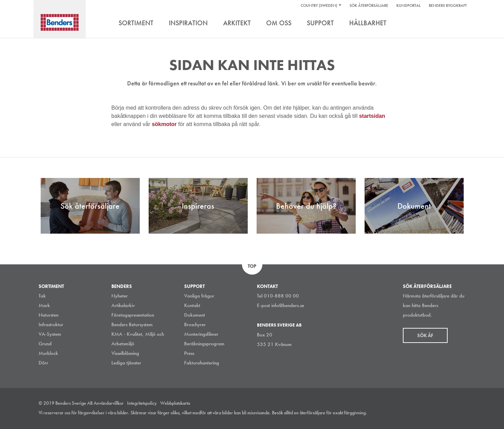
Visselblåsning (125, 353)
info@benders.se (288, 305)
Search (461, 24)
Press (189, 353)
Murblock (48, 353)
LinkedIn (431, 413)
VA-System (50, 334)
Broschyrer (195, 324)
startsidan (372, 116)
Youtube (462, 413)
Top (252, 266)
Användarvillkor (109, 403)
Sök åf (425, 335)
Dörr (43, 363)
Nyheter (120, 296)
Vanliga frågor (199, 296)
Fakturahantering (202, 363)
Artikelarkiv (123, 305)
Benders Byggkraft (448, 5)
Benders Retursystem (132, 324)
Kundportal (408, 5)
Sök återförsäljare (369, 5)
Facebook (447, 413)
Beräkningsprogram (204, 344)
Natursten (49, 315)
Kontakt (192, 305)
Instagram (416, 413)
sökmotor (165, 124)
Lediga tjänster (126, 363)
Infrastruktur (51, 324)
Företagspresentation (133, 315)
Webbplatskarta (175, 403)
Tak (42, 296)
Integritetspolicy (142, 403)
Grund (45, 344)
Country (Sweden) (319, 5)
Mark (44, 305)
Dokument (195, 315)
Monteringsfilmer (201, 334)
